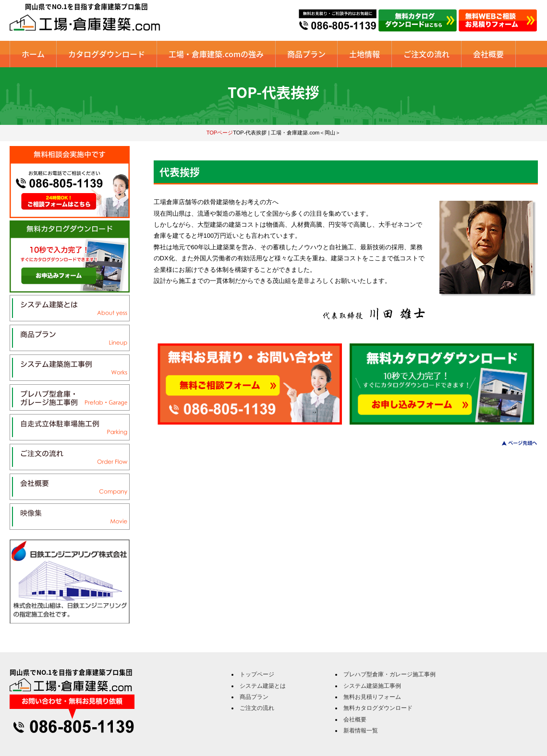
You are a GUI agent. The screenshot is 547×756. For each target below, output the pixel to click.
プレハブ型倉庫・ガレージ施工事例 (389, 674)
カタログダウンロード (107, 54)
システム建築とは (263, 686)
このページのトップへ (514, 443)
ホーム (33, 54)
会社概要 (488, 54)
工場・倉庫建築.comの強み (216, 54)
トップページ (257, 674)
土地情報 (365, 54)
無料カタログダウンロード (378, 708)
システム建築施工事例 (372, 686)
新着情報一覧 (361, 731)
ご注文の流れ (426, 54)
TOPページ (220, 133)
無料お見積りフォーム (372, 697)
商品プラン (306, 54)
